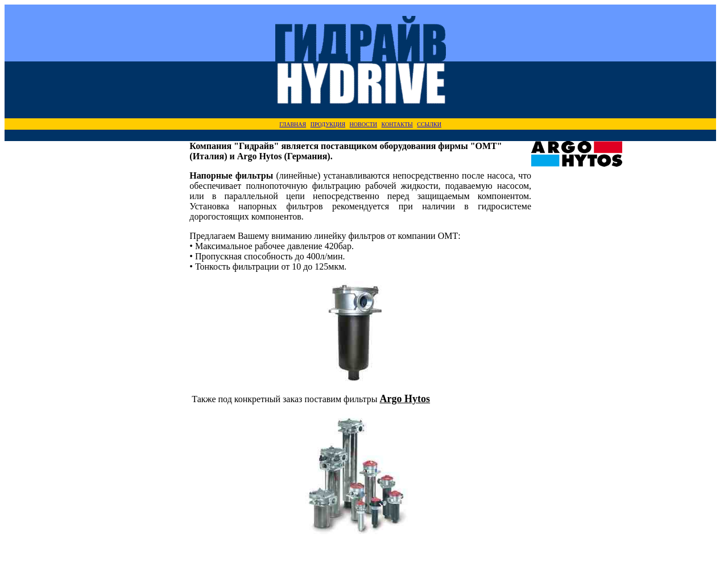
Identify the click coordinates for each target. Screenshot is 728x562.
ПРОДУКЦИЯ (328, 124)
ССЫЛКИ (429, 124)
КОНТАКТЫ (397, 124)
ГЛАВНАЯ (293, 124)
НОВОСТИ (363, 124)
